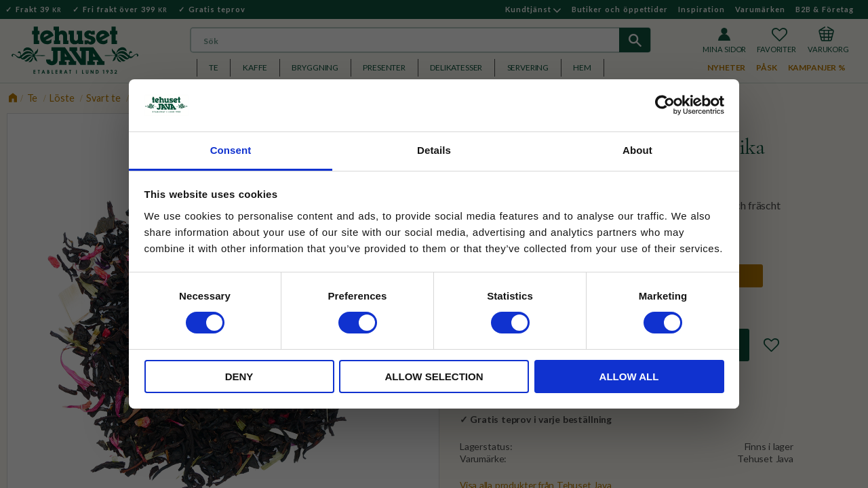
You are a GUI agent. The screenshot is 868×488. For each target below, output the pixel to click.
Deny (239, 377)
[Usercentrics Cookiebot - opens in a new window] (665, 105)
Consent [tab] (231, 150)
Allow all (629, 377)
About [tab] (637, 150)
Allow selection (434, 377)
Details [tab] (434, 150)
